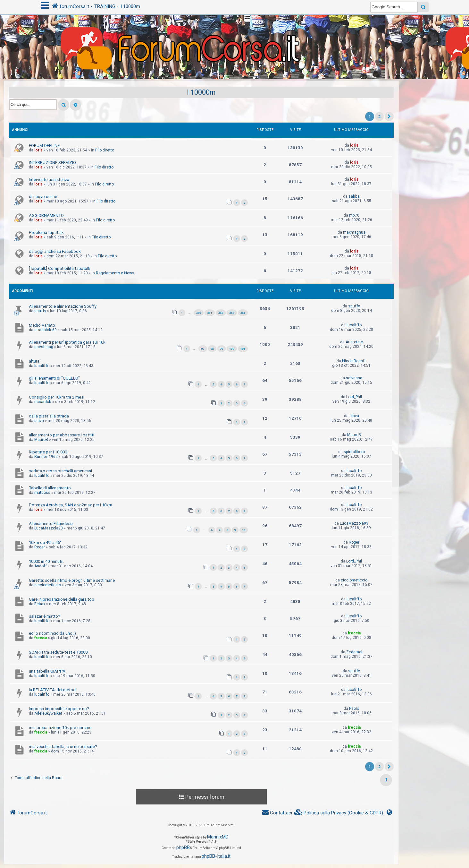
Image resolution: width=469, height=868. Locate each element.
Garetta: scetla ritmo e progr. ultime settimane (72, 580)
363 (232, 313)
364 (243, 313)
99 (222, 349)
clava (39, 421)
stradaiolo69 (46, 330)
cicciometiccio (48, 585)
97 (203, 349)
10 (244, 530)
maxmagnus (354, 232)
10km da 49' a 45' (45, 542)
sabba (354, 196)
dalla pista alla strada (49, 416)
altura (34, 361)
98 (212, 349)
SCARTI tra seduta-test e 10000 (58, 652)
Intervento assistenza (49, 180)
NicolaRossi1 (354, 361)
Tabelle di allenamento (50, 488)
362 (221, 313)
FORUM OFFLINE (44, 146)
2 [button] (379, 116)
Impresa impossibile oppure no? (59, 709)
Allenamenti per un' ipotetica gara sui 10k (67, 342)
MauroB (41, 440)
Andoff (41, 566)
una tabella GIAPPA (47, 671)
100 (232, 349)
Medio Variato (42, 325)
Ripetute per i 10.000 (48, 452)
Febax (40, 604)
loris (38, 150)
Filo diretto (105, 150)
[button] (389, 116)
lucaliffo (354, 325)
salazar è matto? (45, 616)
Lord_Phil (354, 397)
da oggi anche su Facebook (55, 251)
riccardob (43, 402)
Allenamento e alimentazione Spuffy (63, 306)
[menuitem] (339, 813)
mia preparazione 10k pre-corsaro (60, 728)
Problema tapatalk (46, 232)
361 (209, 313)
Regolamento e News (115, 273)
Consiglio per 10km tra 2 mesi (57, 397)
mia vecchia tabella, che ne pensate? (63, 747)
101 (243, 349)
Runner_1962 (46, 457)
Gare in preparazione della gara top (62, 599)
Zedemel (354, 652)
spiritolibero (354, 452)
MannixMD (218, 837)
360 (199, 313)
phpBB (183, 847)
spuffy (40, 311)
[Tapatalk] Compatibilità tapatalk (60, 268)
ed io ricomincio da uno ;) (52, 633)
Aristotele (354, 342)
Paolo (354, 709)
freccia (41, 638)
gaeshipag (44, 347)
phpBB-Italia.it (216, 856)
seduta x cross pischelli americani (60, 471)
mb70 (354, 215)
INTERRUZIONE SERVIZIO (52, 163)
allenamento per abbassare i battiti (62, 435)
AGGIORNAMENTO (46, 215)
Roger (40, 547)
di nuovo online (43, 197)
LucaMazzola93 (49, 528)
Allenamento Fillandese (51, 524)
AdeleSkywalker (48, 713)
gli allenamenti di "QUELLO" (54, 378)
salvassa (354, 378)
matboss (42, 493)
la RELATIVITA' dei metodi (53, 690)
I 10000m (201, 92)
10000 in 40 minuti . (46, 561)
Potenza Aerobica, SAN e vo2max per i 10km (71, 505)
